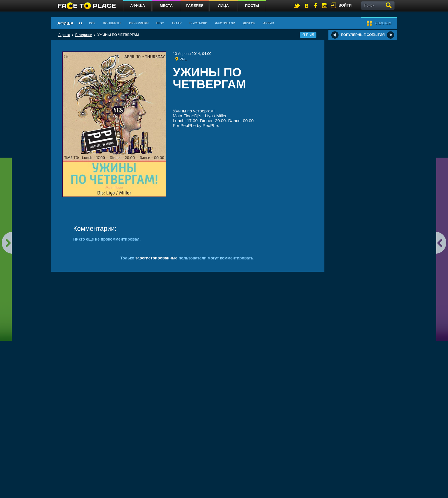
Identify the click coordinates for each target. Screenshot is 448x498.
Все (92, 23)
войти (345, 5)
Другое (249, 23)
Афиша (138, 6)
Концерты (112, 23)
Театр (177, 23)
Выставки (198, 23)
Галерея (195, 6)
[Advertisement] (243, 101)
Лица (223, 6)
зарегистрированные (156, 258)
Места (166, 6)
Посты (252, 6)
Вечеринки (139, 23)
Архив (269, 23)
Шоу (160, 23)
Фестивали (225, 23)
